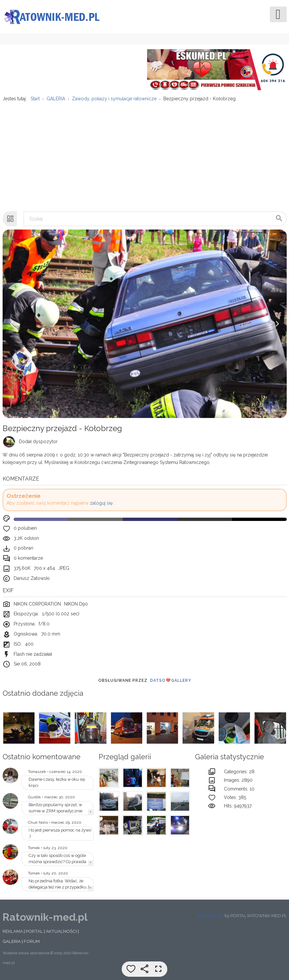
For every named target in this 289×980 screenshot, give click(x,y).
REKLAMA (13, 931)
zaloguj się (101, 503)
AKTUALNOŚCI (61, 931)
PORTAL (34, 931)
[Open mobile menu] (278, 14)
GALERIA (12, 941)
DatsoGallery (171, 680)
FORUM (32, 941)
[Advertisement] (144, 153)
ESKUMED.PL (210, 916)
